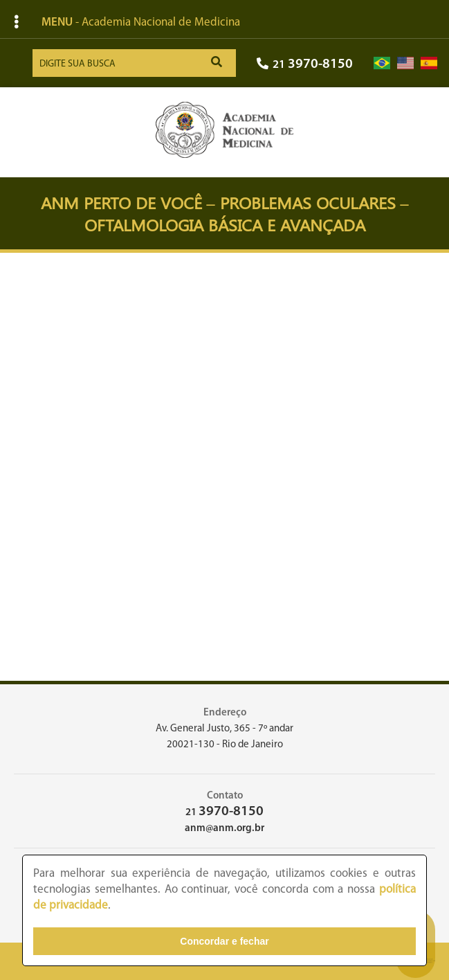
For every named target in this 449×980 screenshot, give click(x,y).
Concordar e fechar (224, 941)
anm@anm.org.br (224, 829)
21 (305, 65)
